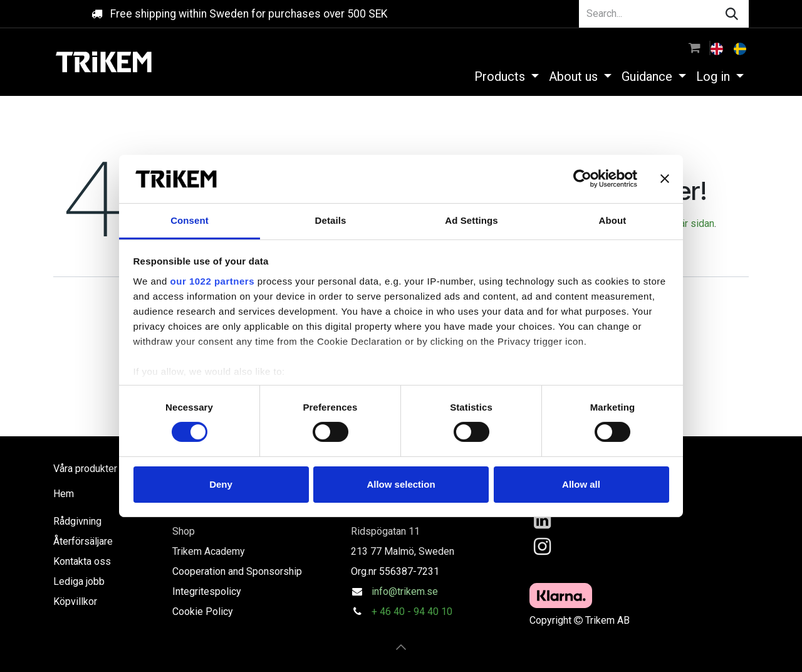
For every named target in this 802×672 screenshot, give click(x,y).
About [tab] (613, 220)
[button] (401, 647)
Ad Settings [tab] (471, 220)
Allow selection (401, 484)
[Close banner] (665, 179)
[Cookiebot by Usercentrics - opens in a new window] (582, 179)
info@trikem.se (405, 591)
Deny (221, 484)
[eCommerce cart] (695, 48)
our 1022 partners (212, 281)
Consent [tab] (190, 220)
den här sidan (685, 223)
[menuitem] (718, 48)
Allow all (581, 484)
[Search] (732, 14)
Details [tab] (331, 220)
